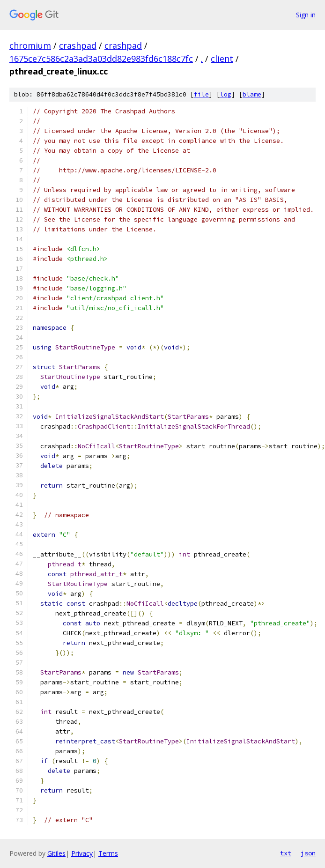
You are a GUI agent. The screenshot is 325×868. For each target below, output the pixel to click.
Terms (108, 853)
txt (286, 853)
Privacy (82, 853)
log (226, 94)
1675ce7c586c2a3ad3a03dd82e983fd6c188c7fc (101, 59)
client (222, 59)
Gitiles (56, 853)
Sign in (306, 15)
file (201, 94)
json (308, 853)
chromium (30, 45)
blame (252, 94)
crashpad (78, 45)
